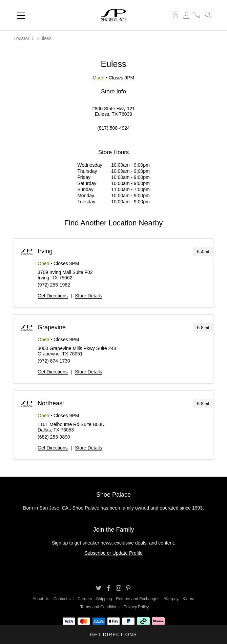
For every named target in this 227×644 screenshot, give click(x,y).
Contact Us (64, 599)
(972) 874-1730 (54, 361)
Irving (45, 251)
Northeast (51, 403)
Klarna (189, 599)
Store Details (88, 296)
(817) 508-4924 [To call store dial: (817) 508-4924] (113, 128)
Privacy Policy (136, 607)
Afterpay (171, 599)
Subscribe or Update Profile (113, 553)
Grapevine (52, 327)
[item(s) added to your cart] (197, 15)
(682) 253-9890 (54, 437)
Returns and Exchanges (138, 599)
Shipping (104, 599)
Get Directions (53, 296)
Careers (85, 599)
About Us (41, 599)
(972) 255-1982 (54, 285)
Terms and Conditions (100, 607)
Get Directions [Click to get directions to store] (113, 634)
